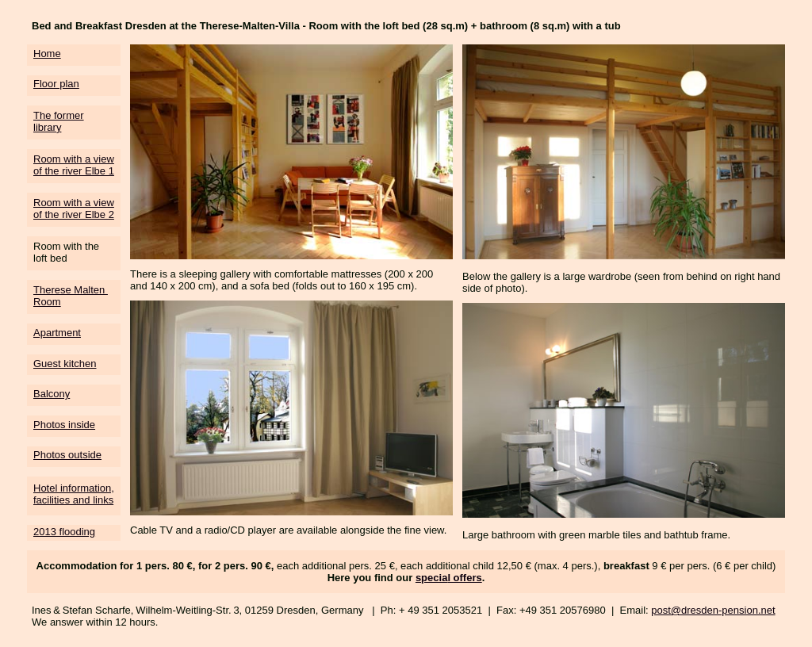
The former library (59, 121)
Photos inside (64, 425)
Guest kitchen (65, 364)
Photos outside (67, 455)
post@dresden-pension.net (713, 610)
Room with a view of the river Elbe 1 (74, 165)
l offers (464, 578)
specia (431, 578)
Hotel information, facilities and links (74, 494)
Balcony (52, 394)
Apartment (57, 333)
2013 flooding (64, 532)
